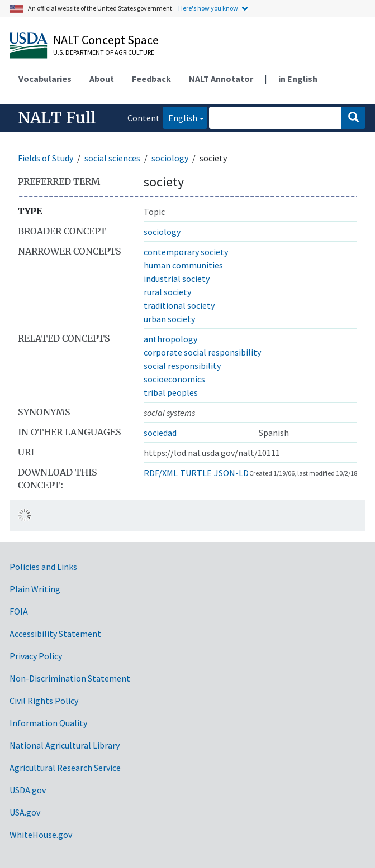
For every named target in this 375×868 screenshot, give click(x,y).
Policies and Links (43, 567)
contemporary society (186, 252)
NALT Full (57, 118)
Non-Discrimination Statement (70, 678)
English (180, 117)
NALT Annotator (221, 79)
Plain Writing (35, 589)
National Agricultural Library (65, 745)
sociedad (160, 433)
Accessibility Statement (55, 634)
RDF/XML (161, 473)
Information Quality (48, 723)
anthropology (170, 339)
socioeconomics (174, 379)
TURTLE (196, 473)
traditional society (179, 305)
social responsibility (182, 366)
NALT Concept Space (106, 40)
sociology (170, 158)
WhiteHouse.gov (41, 835)
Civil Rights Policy (44, 701)
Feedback (151, 79)
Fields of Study (46, 158)
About (102, 79)
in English (298, 79)
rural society (167, 292)
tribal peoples (171, 392)
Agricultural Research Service (65, 768)
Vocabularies (45, 79)
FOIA (19, 611)
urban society (169, 319)
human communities (183, 265)
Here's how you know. (209, 8)
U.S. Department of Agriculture (104, 52)
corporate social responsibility (202, 352)
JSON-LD (231, 473)
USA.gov (25, 812)
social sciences (112, 158)
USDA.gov (28, 790)
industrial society (177, 279)
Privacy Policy (36, 656)
